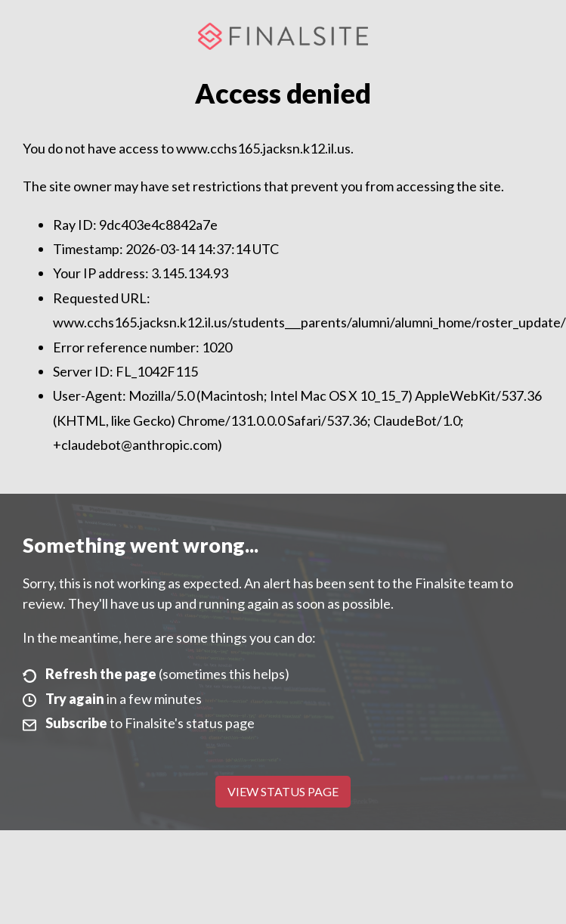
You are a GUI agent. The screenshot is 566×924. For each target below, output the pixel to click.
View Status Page (283, 791)
